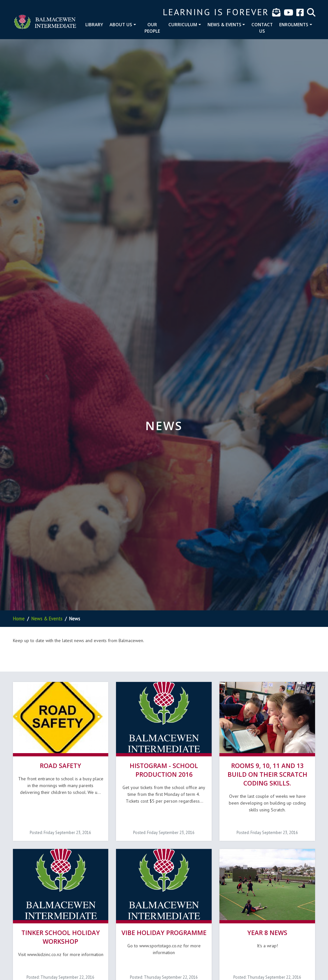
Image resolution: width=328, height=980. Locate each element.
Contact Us (262, 28)
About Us (121, 24)
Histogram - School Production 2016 (164, 770)
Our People (152, 28)
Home (19, 619)
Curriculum (183, 24)
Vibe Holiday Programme (164, 933)
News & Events (224, 24)
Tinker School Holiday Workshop (61, 937)
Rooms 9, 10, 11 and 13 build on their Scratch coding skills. (267, 774)
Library (94, 24)
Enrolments (294, 24)
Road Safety (60, 766)
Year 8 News (267, 933)
